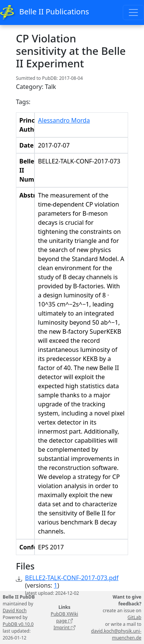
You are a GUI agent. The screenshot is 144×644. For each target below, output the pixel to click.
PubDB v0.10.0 (18, 624)
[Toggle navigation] (133, 12)
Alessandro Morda (64, 120)
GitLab (134, 617)
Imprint (64, 628)
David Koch (15, 611)
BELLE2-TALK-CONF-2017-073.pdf (72, 578)
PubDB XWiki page (65, 617)
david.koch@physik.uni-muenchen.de (116, 634)
